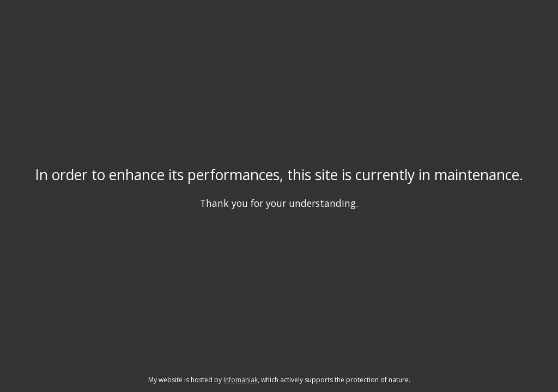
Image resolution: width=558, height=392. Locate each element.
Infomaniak (241, 380)
